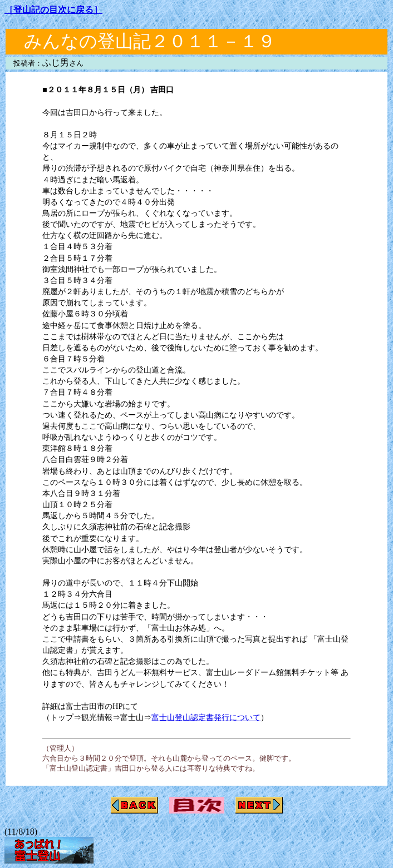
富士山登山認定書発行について (206, 717)
